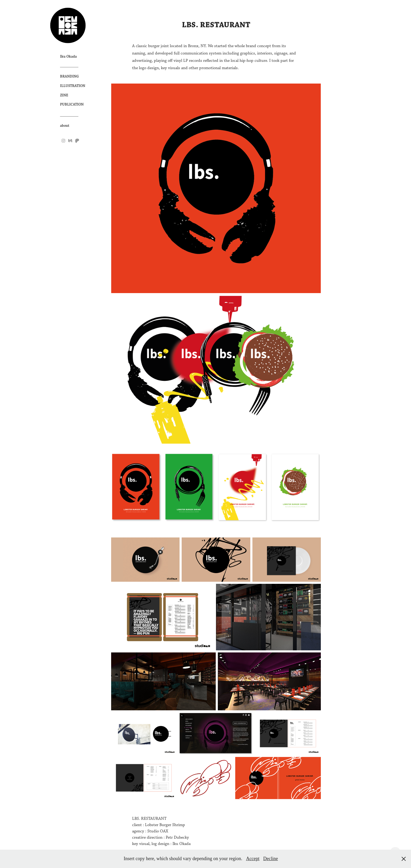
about (65, 126)
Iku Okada (68, 56)
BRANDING (69, 76)
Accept (253, 859)
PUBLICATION (72, 104)
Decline (271, 859)
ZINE (64, 95)
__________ (69, 66)
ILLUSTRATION (73, 86)
